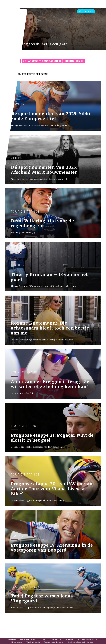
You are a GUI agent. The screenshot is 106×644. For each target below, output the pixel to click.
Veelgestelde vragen (27, 639)
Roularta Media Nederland (54, 642)
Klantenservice (17, 642)
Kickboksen (72, 61)
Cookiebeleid (54, 639)
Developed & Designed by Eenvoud (80, 642)
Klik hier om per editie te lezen (27, 74)
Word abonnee (86, 11)
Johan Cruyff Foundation (41, 61)
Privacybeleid (68, 639)
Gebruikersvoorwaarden (86, 639)
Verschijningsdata (33, 642)
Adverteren (12, 639)
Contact (42, 639)
